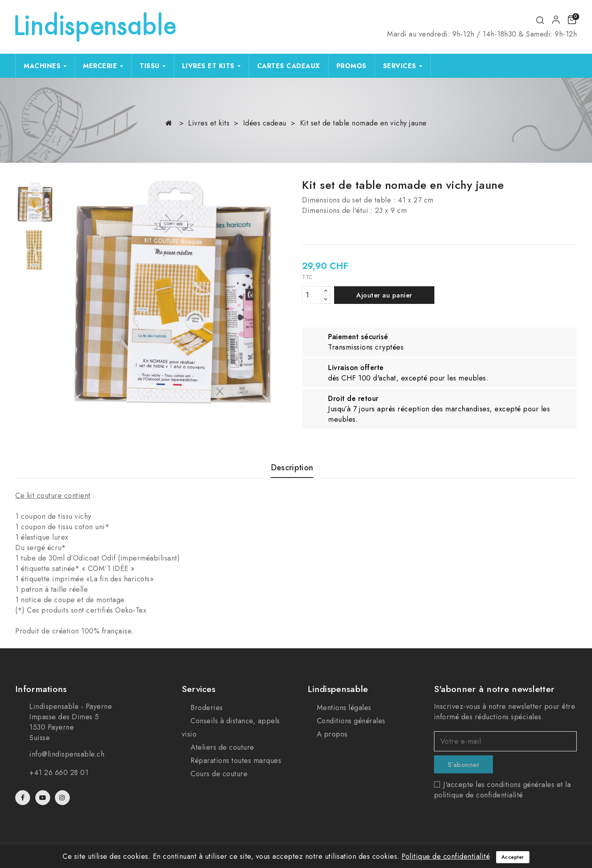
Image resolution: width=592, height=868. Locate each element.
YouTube (44, 798)
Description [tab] (292, 468)
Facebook (23, 798)
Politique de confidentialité (446, 856)
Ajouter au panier (384, 295)
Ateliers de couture (221, 747)
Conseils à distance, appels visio (231, 727)
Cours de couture (218, 774)
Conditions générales (350, 721)
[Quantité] (312, 295)
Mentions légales (343, 708)
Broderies (206, 708)
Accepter (513, 857)
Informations (41, 689)
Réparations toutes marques (235, 761)
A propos (331, 734)
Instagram (63, 798)
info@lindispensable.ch (67, 754)
